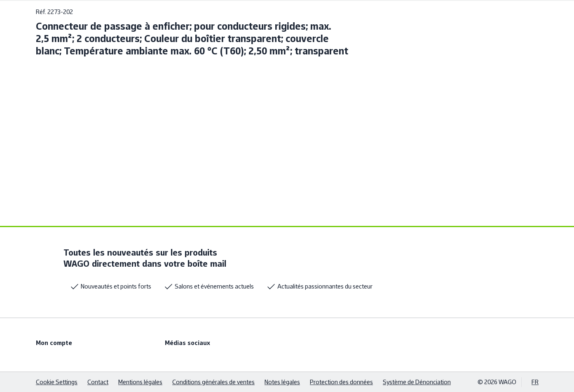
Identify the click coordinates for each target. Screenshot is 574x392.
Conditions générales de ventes (213, 382)
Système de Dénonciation (417, 382)
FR (535, 382)
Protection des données (341, 382)
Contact (98, 382)
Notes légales (282, 382)
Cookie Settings (57, 382)
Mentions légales (140, 382)
